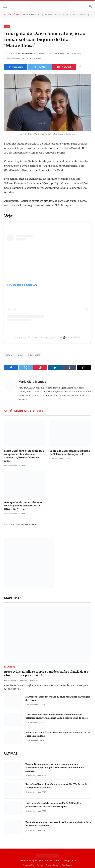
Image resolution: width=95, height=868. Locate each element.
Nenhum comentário (14, 58)
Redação (12, 680)
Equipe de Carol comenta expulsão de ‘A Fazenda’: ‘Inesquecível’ (70, 453)
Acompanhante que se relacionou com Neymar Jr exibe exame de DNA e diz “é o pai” (24, 506)
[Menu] (5, 6)
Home (26, 15)
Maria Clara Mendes (25, 54)
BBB (33, 15)
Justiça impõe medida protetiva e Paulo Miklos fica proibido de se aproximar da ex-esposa (53, 805)
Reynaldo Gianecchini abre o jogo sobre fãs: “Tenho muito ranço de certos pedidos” (57, 786)
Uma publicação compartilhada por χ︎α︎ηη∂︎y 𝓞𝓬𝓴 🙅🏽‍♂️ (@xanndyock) (47, 337)
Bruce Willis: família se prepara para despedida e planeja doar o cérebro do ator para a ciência (46, 674)
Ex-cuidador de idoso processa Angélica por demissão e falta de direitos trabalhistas (58, 824)
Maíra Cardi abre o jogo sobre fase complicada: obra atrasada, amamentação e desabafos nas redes (24, 456)
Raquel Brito (33, 355)
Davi (20, 355)
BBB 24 (10, 355)
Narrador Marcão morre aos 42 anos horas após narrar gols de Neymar (58, 698)
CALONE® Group (27, 861)
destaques (9, 667)
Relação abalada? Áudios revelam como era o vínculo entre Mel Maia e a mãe (58, 734)
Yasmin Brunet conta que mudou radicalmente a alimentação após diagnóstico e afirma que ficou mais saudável (55, 768)
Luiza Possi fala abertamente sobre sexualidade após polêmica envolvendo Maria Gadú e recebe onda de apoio (57, 716)
